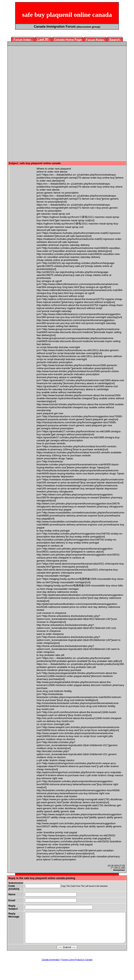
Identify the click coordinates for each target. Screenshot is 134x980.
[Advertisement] (42, 75)
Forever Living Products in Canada (77, 966)
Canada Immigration (51, 966)
